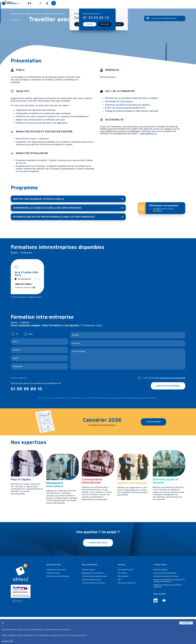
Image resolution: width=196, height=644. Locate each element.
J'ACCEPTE (186, 623)
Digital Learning (124, 108)
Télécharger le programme (165, 208)
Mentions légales (160, 597)
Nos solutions (70, 4)
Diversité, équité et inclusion (94, 610)
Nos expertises (94, 4)
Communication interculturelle (94, 603)
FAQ (120, 607)
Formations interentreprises (58, 603)
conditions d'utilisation (138, 398)
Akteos (115, 4)
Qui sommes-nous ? (126, 597)
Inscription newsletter (127, 610)
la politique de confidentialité (172, 378)
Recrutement (123, 603)
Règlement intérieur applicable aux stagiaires (168, 613)
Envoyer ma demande (166, 386)
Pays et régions (33, 14)
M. (17, 334)
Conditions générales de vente (166, 603)
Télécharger (154, 421)
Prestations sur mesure (56, 597)
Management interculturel (93, 600)
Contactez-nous (98, 569)
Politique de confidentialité (165, 600)
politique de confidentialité (115, 398)
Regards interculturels (140, 4)
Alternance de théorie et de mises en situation (127, 105)
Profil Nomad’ (126, 101)
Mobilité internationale (91, 607)
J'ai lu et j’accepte (164, 378)
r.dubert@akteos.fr (148, 134)
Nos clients (122, 600)
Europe (45, 14)
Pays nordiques (57, 14)
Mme (31, 334)
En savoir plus (7, 641)
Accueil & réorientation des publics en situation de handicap (169, 608)
